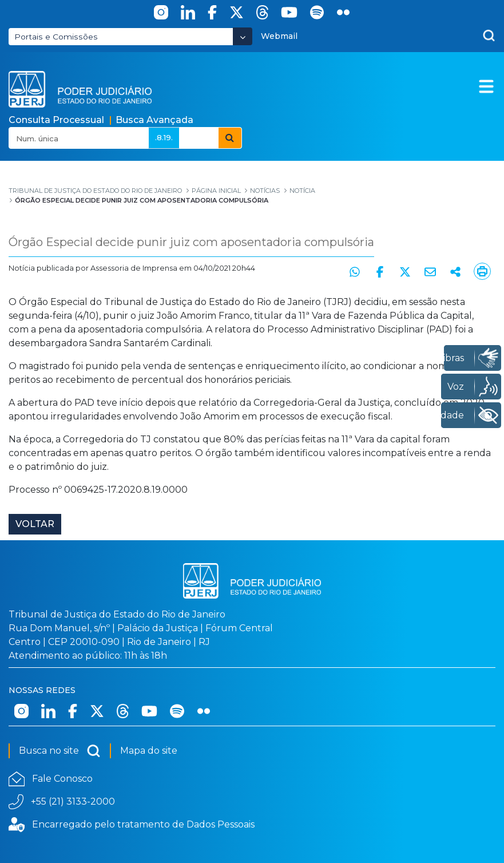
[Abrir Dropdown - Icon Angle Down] (243, 36)
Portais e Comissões (56, 37)
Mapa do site (149, 751)
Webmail (279, 36)
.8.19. (164, 137)
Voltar (35, 524)
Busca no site (60, 751)
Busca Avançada (154, 120)
